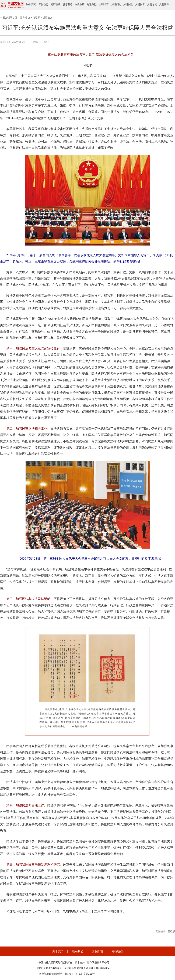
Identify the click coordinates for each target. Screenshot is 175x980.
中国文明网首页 (9, 18)
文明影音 (140, 4)
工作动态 (43, 4)
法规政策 (80, 4)
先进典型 (92, 4)
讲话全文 (48, 18)
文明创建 (128, 4)
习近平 (36, 18)
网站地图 (117, 951)
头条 (28, 4)
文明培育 (104, 4)
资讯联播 (55, 4)
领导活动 (25, 18)
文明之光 (152, 4)
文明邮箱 (97, 951)
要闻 (34, 4)
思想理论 (68, 4)
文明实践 (116, 4)
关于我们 (58, 951)
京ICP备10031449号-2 (49, 968)
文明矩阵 (164, 4)
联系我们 (78, 951)
